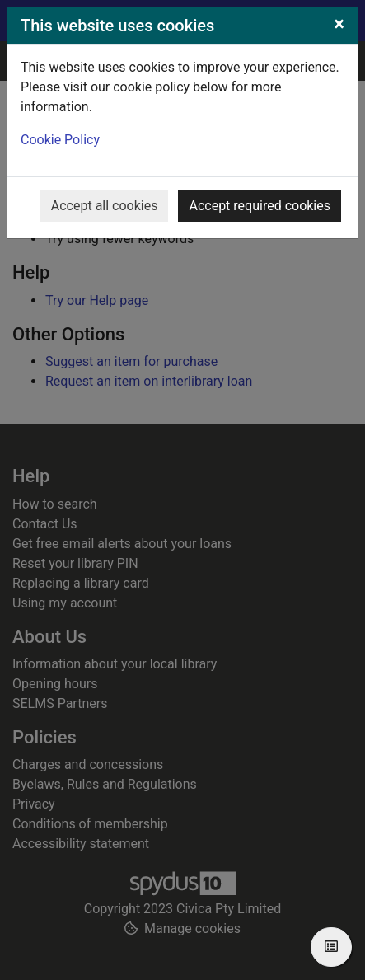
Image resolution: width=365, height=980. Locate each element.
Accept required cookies (260, 206)
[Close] (339, 24)
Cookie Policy (60, 140)
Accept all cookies (105, 206)
